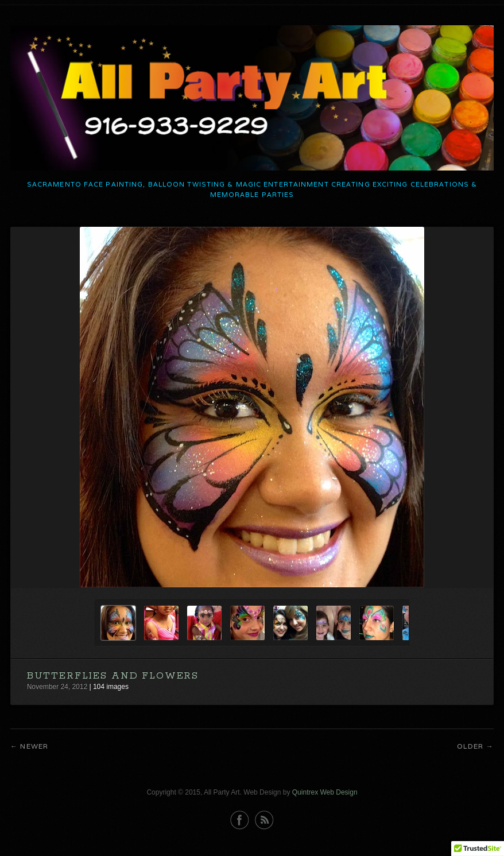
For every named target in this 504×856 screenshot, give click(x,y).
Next (474, 570)
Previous (452, 570)
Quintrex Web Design (325, 792)
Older (470, 746)
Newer (34, 746)
